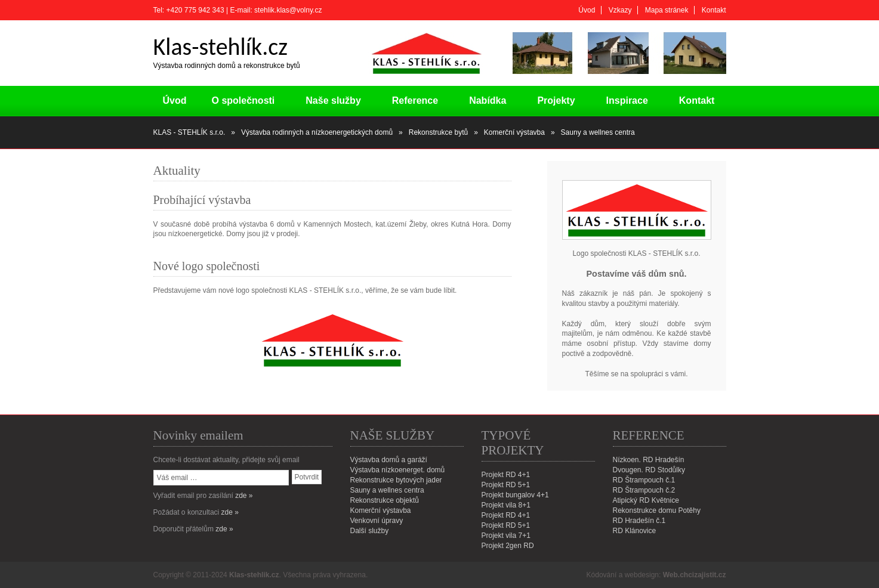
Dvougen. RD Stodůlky (649, 470)
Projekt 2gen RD (508, 546)
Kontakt (714, 10)
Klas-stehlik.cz (254, 575)
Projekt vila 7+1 (506, 536)
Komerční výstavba (381, 510)
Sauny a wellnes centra (387, 490)
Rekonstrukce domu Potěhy (657, 510)
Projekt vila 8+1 (506, 505)
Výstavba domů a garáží (389, 460)
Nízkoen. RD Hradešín (649, 460)
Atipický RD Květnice (646, 500)
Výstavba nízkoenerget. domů (398, 470)
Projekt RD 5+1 (506, 485)
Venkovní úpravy (377, 521)
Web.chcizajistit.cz (695, 575)
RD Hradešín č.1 (639, 521)
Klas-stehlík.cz (220, 47)
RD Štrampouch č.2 (644, 490)
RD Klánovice (635, 531)
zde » (244, 496)
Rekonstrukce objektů (385, 500)
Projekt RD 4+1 (506, 475)
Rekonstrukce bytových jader (396, 480)
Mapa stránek (667, 10)
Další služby (370, 531)
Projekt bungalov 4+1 (515, 495)
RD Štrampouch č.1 (644, 480)
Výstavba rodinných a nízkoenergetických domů (317, 132)
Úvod (587, 10)
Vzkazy (620, 10)
